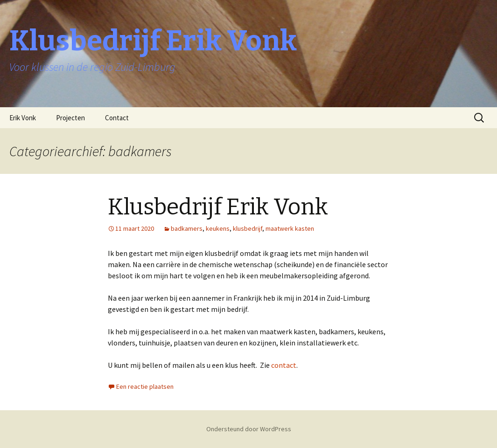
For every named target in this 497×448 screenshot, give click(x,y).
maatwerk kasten (290, 228)
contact (284, 365)
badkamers (187, 228)
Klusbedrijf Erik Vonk (218, 207)
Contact (117, 118)
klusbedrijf (248, 228)
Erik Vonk (23, 118)
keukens (218, 228)
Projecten (70, 118)
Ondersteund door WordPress (249, 429)
